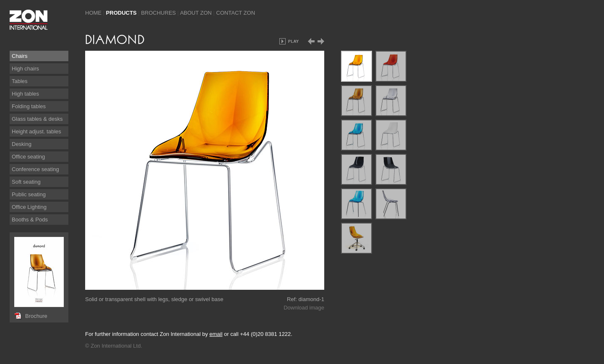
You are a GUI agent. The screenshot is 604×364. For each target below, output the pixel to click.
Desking (22, 144)
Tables (20, 81)
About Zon (196, 13)
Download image (304, 308)
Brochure (36, 316)
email (216, 334)
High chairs (25, 69)
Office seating (28, 157)
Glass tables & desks (37, 119)
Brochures (158, 13)
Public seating (29, 194)
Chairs (20, 56)
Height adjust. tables (36, 131)
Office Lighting (29, 207)
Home (93, 13)
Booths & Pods (30, 220)
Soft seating (26, 182)
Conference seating (35, 169)
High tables (25, 94)
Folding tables (29, 106)
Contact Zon (236, 13)
